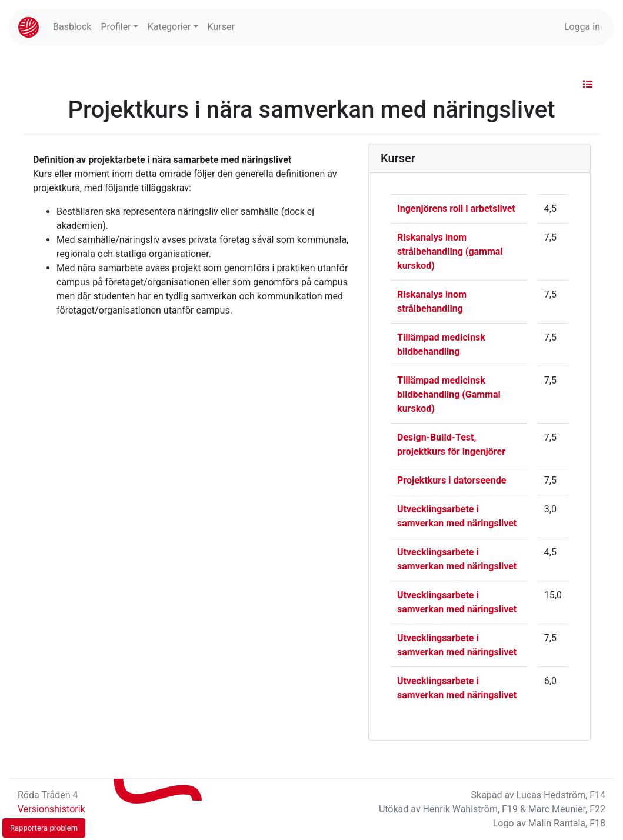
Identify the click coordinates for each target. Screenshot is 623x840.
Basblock (72, 27)
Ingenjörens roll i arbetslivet (456, 209)
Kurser (221, 27)
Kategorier (169, 27)
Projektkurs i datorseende (452, 480)
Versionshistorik (51, 809)
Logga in (582, 27)
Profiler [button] (116, 27)
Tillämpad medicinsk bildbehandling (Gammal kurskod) (449, 394)
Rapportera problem (44, 828)
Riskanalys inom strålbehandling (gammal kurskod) (450, 251)
